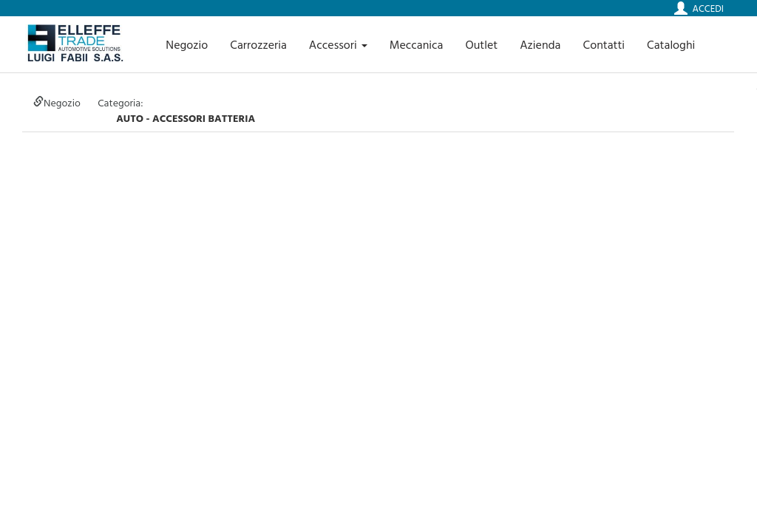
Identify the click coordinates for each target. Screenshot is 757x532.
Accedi (708, 8)
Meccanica (417, 44)
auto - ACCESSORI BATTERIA (186, 118)
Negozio (187, 44)
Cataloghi (671, 44)
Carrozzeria (258, 44)
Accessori (338, 44)
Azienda (540, 44)
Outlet (481, 44)
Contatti (604, 44)
